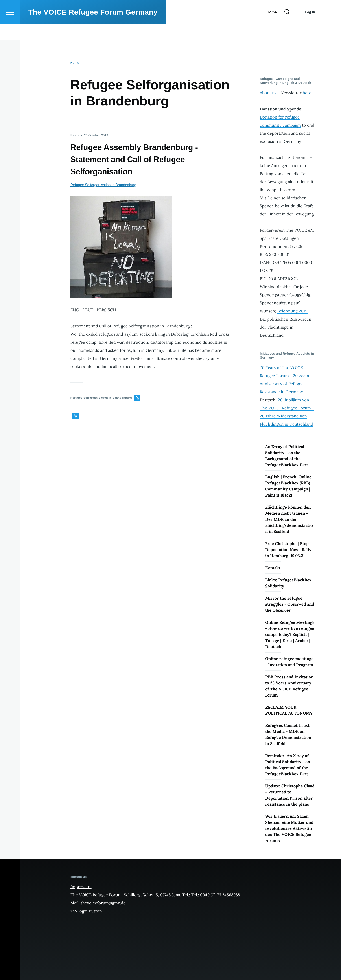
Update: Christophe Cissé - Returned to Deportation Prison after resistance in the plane (290, 795)
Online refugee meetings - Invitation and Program (289, 662)
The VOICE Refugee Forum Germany (93, 28)
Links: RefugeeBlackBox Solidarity (288, 583)
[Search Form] (287, 28)
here (307, 93)
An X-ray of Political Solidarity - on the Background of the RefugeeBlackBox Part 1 (288, 456)
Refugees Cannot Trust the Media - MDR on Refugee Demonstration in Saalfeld (288, 735)
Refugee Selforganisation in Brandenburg (103, 185)
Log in (310, 28)
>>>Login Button (86, 911)
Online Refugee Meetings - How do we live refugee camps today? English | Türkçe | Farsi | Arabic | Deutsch (290, 635)
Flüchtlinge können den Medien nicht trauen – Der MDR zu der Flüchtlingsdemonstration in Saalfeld (289, 520)
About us (268, 93)
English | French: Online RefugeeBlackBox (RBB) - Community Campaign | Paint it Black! (289, 486)
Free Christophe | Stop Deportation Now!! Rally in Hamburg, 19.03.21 (288, 550)
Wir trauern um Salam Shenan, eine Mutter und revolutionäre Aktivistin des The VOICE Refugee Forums (289, 829)
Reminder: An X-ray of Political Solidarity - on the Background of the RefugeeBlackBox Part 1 (288, 765)
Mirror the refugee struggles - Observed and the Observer (290, 604)
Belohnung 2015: (293, 311)
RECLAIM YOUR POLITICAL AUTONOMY (289, 710)
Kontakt (273, 568)
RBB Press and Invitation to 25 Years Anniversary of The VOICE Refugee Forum (289, 686)
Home (75, 63)
